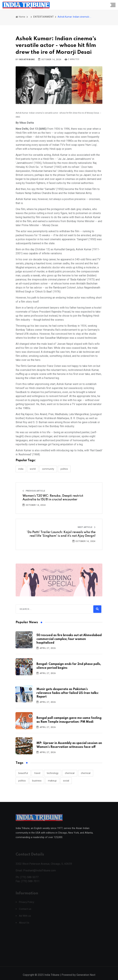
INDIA (21, 469)
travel (37, 773)
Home (20, 17)
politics (22, 781)
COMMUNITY (48, 469)
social (66, 781)
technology (53, 773)
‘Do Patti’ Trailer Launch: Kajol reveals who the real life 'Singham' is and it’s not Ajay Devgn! (61, 534)
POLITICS (64, 469)
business (37, 781)
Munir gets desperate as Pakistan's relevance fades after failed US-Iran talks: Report (68, 693)
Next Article (87, 527)
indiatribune (27, 59)
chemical (70, 773)
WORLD (33, 469)
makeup (52, 781)
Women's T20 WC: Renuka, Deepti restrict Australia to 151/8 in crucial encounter (53, 498)
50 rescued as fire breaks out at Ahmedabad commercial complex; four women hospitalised (69, 639)
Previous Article (34, 491)
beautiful (23, 773)
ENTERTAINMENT (43, 17)
